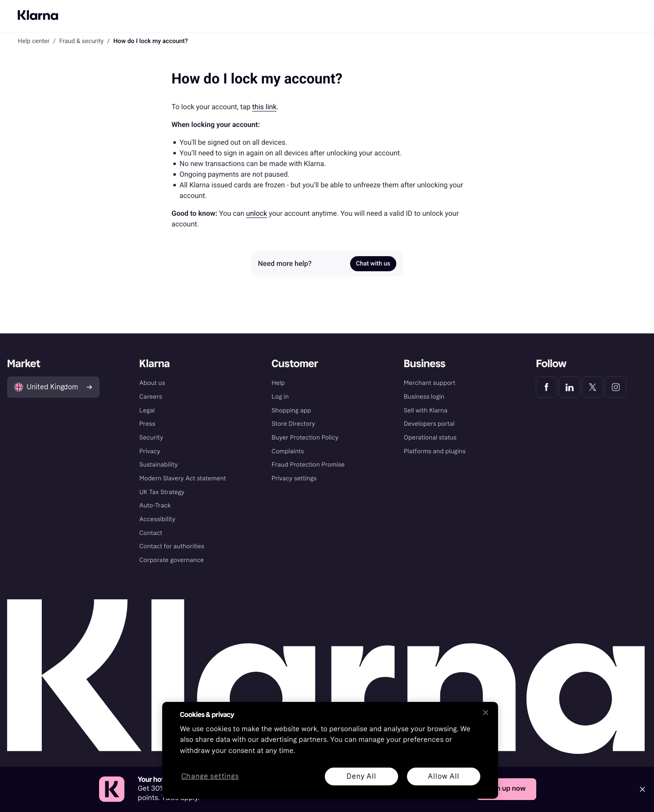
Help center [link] (34, 41)
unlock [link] (257, 213)
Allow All (443, 776)
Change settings (210, 777)
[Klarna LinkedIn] (570, 387)
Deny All (361, 776)
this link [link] (265, 107)
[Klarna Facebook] (546, 387)
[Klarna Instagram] (616, 387)
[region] (330, 750)
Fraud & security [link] (81, 41)
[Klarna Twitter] (593, 387)
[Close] (642, 789)
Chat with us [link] (373, 264)
